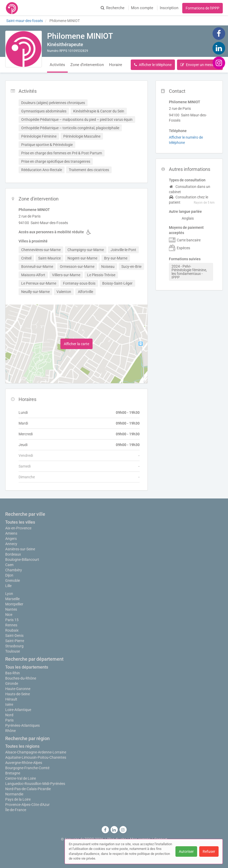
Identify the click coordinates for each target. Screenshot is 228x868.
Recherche (113, 8)
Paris (9, 720)
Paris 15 (12, 620)
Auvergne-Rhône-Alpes (24, 763)
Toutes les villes (20, 522)
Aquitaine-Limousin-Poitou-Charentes (36, 757)
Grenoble (13, 581)
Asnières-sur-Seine (20, 549)
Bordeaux (13, 554)
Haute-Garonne (18, 689)
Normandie (14, 794)
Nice (9, 615)
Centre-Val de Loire (21, 778)
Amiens (11, 533)
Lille (8, 586)
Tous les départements (27, 667)
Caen (9, 565)
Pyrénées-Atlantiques (22, 725)
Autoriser (186, 851)
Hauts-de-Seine (18, 694)
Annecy (11, 544)
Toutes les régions (22, 746)
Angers (11, 539)
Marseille (12, 599)
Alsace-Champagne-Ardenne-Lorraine (36, 752)
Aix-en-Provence (18, 528)
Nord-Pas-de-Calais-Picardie (28, 789)
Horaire (116, 65)
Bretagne (13, 773)
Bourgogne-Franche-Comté (27, 768)
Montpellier (14, 604)
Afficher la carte (76, 344)
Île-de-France (16, 810)
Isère (9, 704)
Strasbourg (14, 646)
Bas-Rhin (13, 673)
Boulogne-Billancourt (22, 560)
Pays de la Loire (18, 799)
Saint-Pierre (15, 641)
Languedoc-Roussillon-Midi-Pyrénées (35, 784)
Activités (57, 65)
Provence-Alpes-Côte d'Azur (27, 805)
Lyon (9, 594)
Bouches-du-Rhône (21, 678)
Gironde (12, 683)
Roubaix (12, 630)
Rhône (10, 731)
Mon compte (142, 8)
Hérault (11, 699)
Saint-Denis (14, 636)
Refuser (209, 851)
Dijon (9, 575)
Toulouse (13, 651)
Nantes (11, 609)
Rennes (11, 625)
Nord (9, 715)
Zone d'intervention (87, 65)
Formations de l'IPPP (203, 8)
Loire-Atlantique (18, 710)
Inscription (169, 8)
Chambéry (14, 570)
